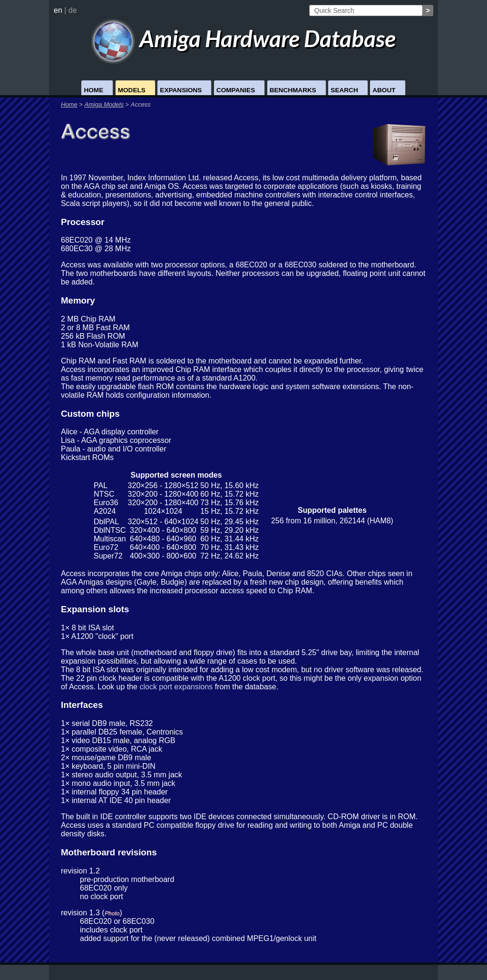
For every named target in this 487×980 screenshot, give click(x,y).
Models (132, 90)
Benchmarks (293, 90)
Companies (236, 90)
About (384, 90)
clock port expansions (176, 687)
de (73, 10)
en (58, 10)
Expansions (181, 90)
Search (344, 90)
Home (93, 90)
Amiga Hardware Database (244, 38)
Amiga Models (104, 104)
